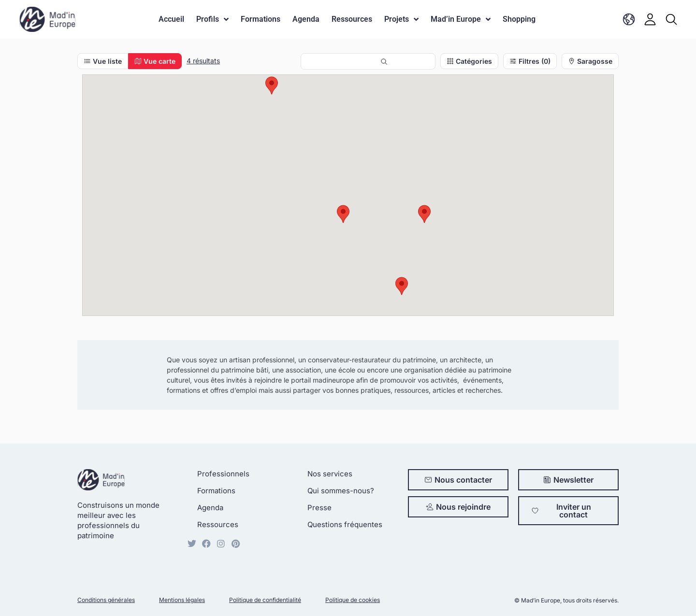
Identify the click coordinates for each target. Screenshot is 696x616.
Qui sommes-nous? (341, 491)
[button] (424, 214)
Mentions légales (182, 600)
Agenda (306, 19)
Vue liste (103, 61)
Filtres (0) (530, 61)
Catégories (469, 61)
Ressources (352, 19)
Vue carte (155, 61)
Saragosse (590, 61)
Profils (212, 19)
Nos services (330, 474)
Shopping (519, 19)
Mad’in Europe (461, 19)
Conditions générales (106, 600)
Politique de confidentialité (265, 600)
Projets (401, 19)
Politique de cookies (353, 600)
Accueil (171, 19)
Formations (261, 19)
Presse (319, 508)
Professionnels (223, 474)
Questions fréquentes (345, 524)
